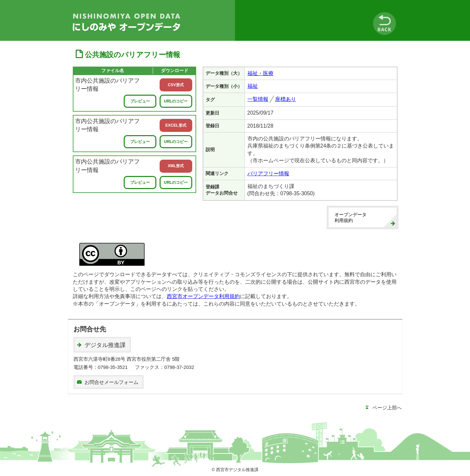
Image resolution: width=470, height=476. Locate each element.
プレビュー (140, 101)
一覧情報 (258, 99)
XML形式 (176, 166)
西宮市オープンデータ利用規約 (203, 296)
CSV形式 (176, 85)
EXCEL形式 (176, 125)
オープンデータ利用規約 (351, 217)
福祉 (253, 86)
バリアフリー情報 (268, 174)
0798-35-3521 (113, 367)
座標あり (286, 99)
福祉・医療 (260, 73)
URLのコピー (176, 101)
